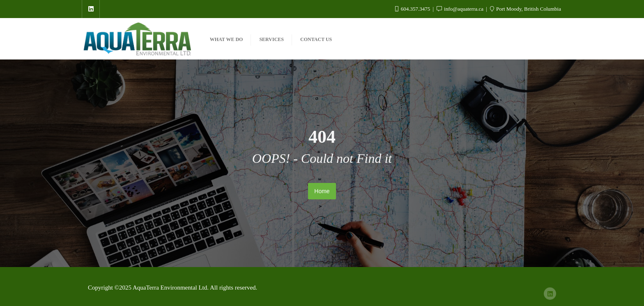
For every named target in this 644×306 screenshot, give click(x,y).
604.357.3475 (413, 9)
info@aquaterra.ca (461, 9)
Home (322, 191)
